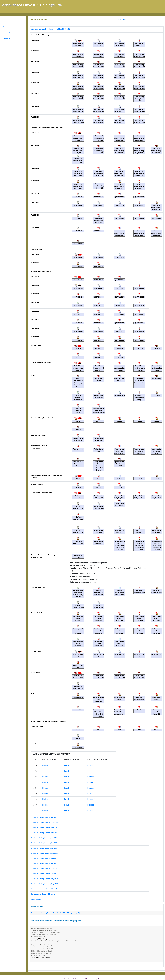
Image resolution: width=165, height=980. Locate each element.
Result (67, 765)
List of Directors (37, 899)
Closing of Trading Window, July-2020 (44, 884)
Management (7, 27)
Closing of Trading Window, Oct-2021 (44, 874)
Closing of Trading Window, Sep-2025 (44, 828)
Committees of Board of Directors (43, 894)
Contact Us (7, 39)
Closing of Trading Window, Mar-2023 (44, 863)
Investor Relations (9, 33)
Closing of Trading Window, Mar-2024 (44, 848)
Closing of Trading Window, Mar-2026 (44, 817)
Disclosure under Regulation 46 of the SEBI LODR (51, 29)
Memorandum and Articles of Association (46, 889)
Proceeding (92, 765)
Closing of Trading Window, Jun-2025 (44, 833)
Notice (45, 765)
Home (5, 21)
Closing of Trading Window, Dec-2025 (44, 822)
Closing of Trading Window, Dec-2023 (44, 853)
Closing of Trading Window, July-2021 (44, 879)
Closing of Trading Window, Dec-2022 (44, 869)
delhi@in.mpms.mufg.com (43, 957)
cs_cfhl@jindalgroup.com (43, 939)
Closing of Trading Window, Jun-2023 (44, 858)
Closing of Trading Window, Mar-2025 (44, 838)
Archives (122, 20)
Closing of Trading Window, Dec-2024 (44, 843)
